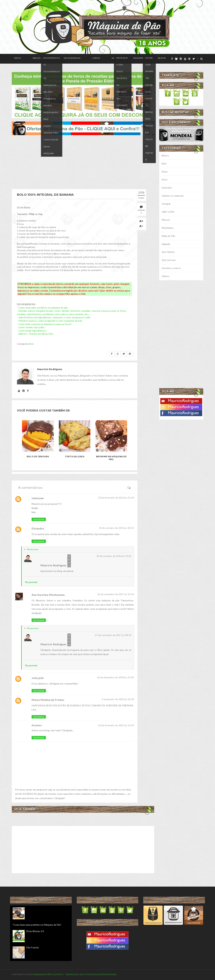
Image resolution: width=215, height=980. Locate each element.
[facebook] (172, 59)
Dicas (165, 172)
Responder (39, 519)
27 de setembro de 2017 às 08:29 (113, 635)
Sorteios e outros (171, 268)
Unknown (38, 498)
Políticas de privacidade (101, 974)
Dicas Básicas (60, 59)
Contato (58, 974)
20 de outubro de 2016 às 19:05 (114, 556)
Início (15, 59)
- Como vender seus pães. (31, 327)
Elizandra (38, 528)
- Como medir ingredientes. (32, 331)
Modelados (168, 228)
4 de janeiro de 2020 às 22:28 (118, 699)
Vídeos (166, 276)
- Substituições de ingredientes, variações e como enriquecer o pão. (54, 317)
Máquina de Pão (43, 974)
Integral (166, 204)
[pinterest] (189, 59)
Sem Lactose (169, 260)
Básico (165, 155)
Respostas (33, 549)
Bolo (31, 344)
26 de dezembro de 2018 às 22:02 (116, 677)
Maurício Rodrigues (53, 565)
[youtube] (185, 59)
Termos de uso (74, 974)
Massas (166, 220)
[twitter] (194, 59)
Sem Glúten (168, 252)
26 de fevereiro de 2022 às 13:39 (116, 725)
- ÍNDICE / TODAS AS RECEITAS (35, 334)
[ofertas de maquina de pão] (83, 128)
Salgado (166, 244)
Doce (165, 179)
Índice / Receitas (35, 59)
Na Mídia (94, 59)
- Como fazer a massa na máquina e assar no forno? (44, 324)
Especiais (167, 188)
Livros (78, 59)
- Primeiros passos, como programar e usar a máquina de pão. (50, 321)
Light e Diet (168, 212)
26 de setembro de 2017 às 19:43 (116, 594)
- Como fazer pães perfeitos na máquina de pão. (43, 308)
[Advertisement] (83, 162)
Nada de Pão (169, 236)
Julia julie (38, 678)
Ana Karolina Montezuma (48, 595)
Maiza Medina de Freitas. (48, 700)
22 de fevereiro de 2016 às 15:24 (116, 498)
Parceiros (112, 59)
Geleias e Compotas (173, 196)
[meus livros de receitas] (83, 95)
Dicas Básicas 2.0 (35, 931)
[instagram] (181, 59)
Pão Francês (33, 948)
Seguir (129, 59)
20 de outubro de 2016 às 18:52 (116, 528)
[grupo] (176, 59)
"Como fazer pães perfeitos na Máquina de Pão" (37, 925)
